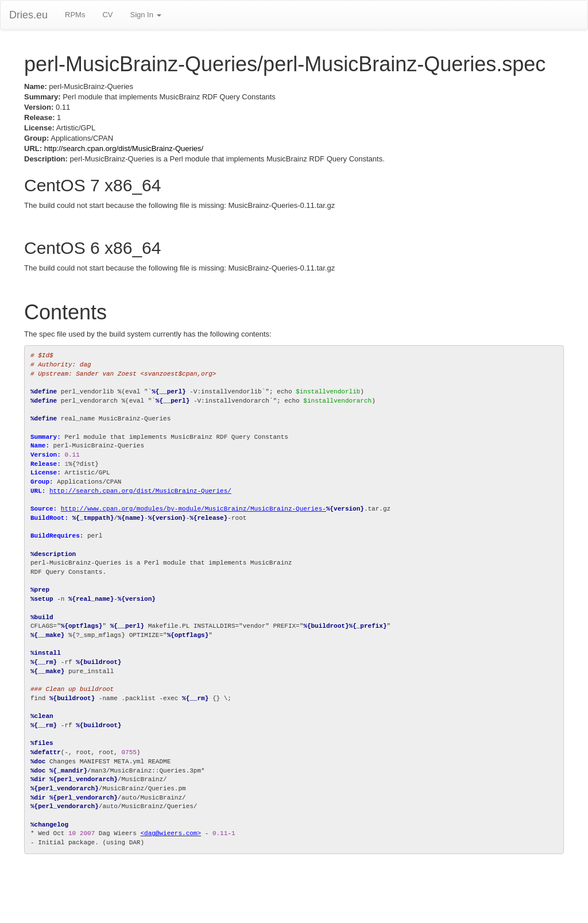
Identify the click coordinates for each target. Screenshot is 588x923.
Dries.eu (28, 15)
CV (107, 15)
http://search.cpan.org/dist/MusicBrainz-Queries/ (124, 148)
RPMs (75, 15)
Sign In (145, 15)
